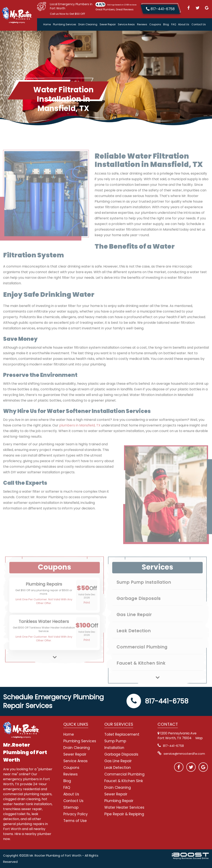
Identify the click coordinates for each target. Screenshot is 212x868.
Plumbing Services (65, 24)
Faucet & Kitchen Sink (141, 673)
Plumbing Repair (119, 801)
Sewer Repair (108, 24)
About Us (184, 24)
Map (199, 738)
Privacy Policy (76, 814)
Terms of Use (75, 821)
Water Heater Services (124, 807)
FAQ (174, 24)
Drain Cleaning (88, 24)
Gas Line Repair (134, 625)
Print (87, 613)
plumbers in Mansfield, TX (80, 436)
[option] (55, 605)
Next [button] (55, 664)
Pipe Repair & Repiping (124, 814)
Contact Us (199, 24)
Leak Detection (134, 641)
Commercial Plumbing (142, 657)
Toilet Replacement (122, 734)
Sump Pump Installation (144, 592)
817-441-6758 (157, 701)
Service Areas (126, 24)
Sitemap (71, 807)
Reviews (142, 24)
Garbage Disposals (139, 609)
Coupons (155, 24)
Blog (166, 24)
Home (47, 24)
